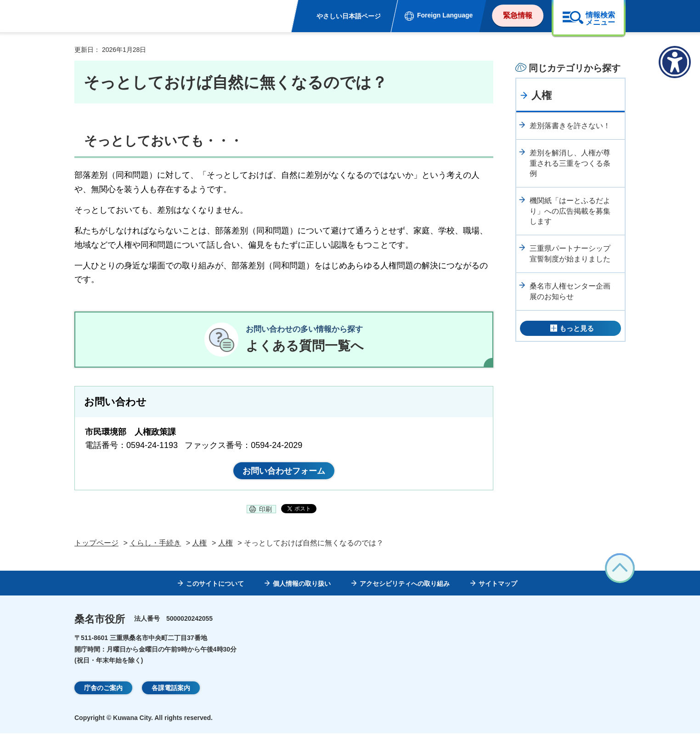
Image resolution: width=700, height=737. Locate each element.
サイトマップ (498, 587)
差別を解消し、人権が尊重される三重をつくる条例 (570, 163)
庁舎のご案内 (103, 691)
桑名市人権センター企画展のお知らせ (570, 291)
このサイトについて (215, 587)
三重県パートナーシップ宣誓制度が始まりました (570, 253)
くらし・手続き (155, 546)
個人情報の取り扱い (302, 587)
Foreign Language (445, 15)
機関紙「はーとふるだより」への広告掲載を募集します (570, 211)
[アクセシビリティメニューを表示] (675, 62)
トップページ (96, 546)
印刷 (265, 513)
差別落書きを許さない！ (570, 126)
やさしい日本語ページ (349, 16)
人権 (542, 95)
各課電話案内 (171, 691)
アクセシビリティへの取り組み (405, 587)
